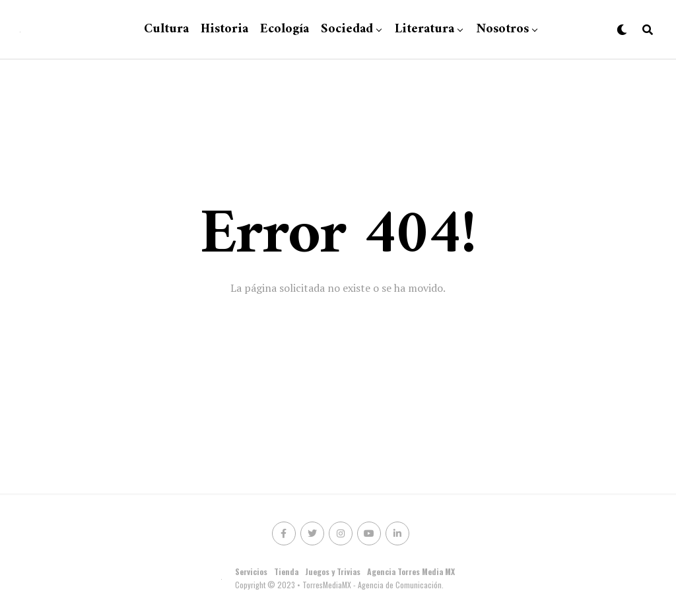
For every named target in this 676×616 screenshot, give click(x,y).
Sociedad (347, 29)
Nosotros (502, 29)
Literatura (424, 29)
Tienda (286, 571)
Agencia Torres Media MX (411, 571)
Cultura (166, 29)
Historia (224, 29)
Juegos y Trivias (333, 571)
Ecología (285, 29)
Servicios (251, 571)
